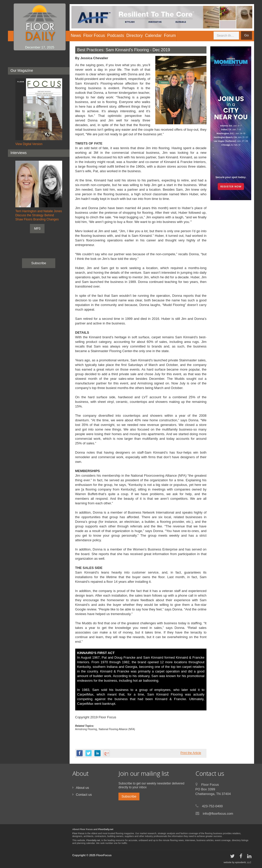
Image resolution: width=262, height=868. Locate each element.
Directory (135, 35)
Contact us (84, 795)
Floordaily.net (93, 840)
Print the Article (191, 753)
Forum (170, 35)
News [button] (76, 35)
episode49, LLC (243, 862)
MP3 (37, 229)
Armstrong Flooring (86, 729)
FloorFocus (104, 855)
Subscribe (39, 263)
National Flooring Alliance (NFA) (117, 729)
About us (83, 788)
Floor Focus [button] (94, 35)
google (107, 753)
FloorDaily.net (106, 829)
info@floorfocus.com (218, 814)
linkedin (97, 753)
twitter (89, 753)
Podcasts (116, 35)
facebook (80, 753)
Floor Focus (79, 833)
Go (247, 35)
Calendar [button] (153, 35)
